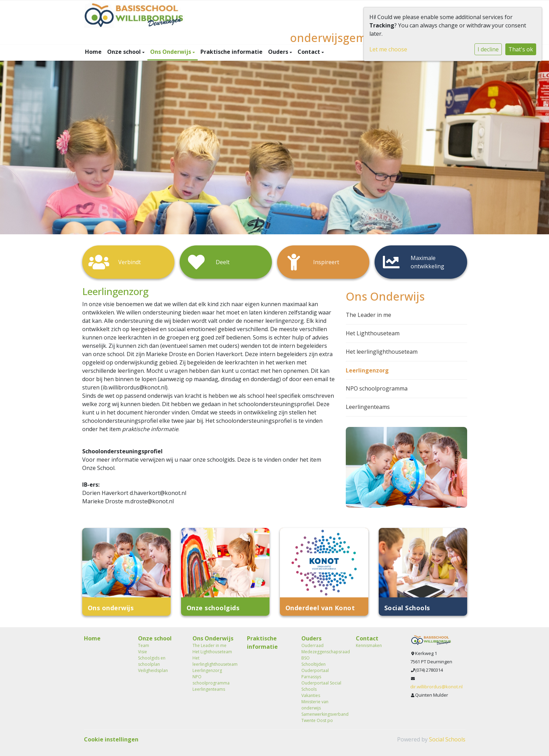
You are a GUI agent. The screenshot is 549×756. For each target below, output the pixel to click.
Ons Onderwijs (171, 52)
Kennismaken (369, 645)
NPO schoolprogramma (377, 388)
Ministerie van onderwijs (315, 705)
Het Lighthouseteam (373, 333)
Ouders (279, 52)
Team (144, 645)
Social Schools (447, 739)
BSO (306, 658)
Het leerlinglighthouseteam (382, 352)
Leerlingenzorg (367, 370)
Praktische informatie (231, 52)
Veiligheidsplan (153, 670)
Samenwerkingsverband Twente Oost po (323, 717)
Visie (143, 652)
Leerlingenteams (368, 407)
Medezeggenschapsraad (323, 652)
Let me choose (388, 49)
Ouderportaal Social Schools (321, 686)
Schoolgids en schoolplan (152, 661)
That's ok (521, 49)
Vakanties (311, 695)
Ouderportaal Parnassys (315, 674)
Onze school (125, 52)
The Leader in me (368, 315)
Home (93, 52)
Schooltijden (314, 664)
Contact (310, 52)
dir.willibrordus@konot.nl (436, 687)
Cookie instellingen (111, 739)
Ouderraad (312, 645)
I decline (488, 49)
